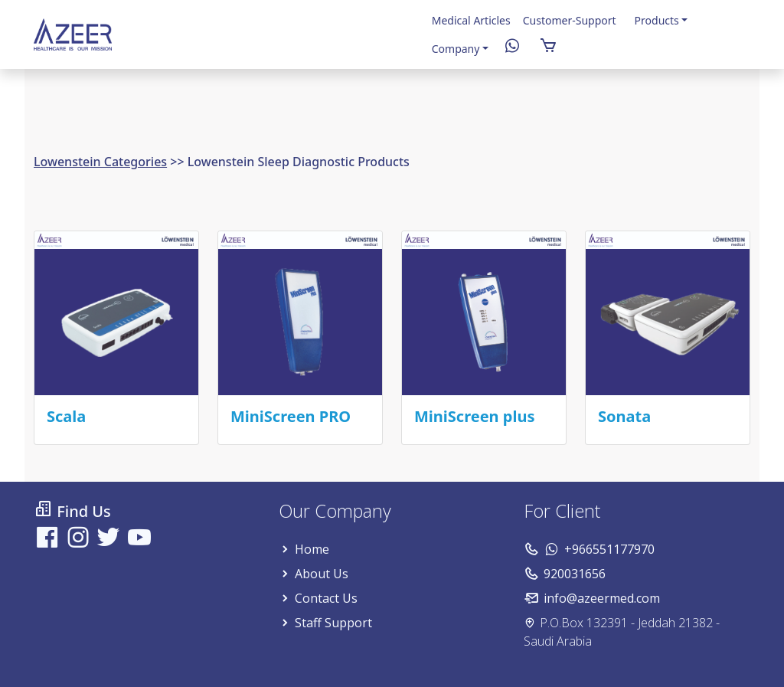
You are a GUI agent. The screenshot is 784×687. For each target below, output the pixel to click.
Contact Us (326, 598)
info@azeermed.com (602, 598)
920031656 (575, 574)
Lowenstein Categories (100, 162)
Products (657, 20)
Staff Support (333, 623)
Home (312, 549)
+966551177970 (609, 549)
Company (456, 49)
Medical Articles (471, 20)
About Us (322, 574)
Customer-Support (570, 20)
